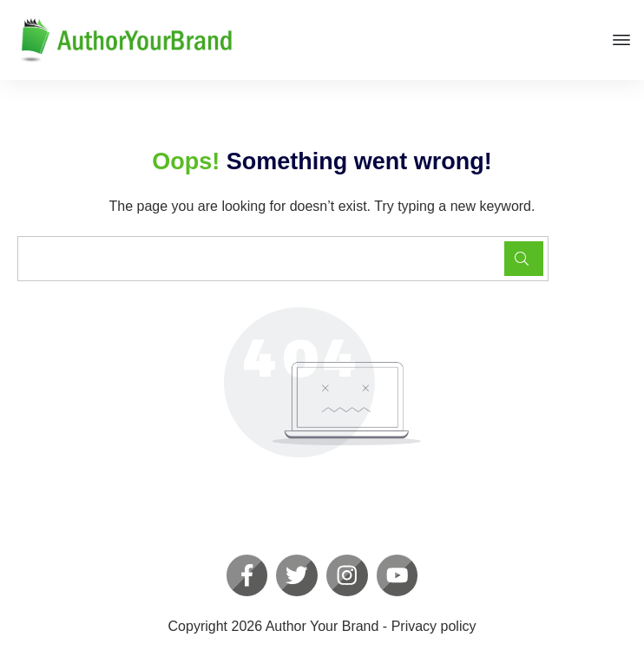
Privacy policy (434, 626)
